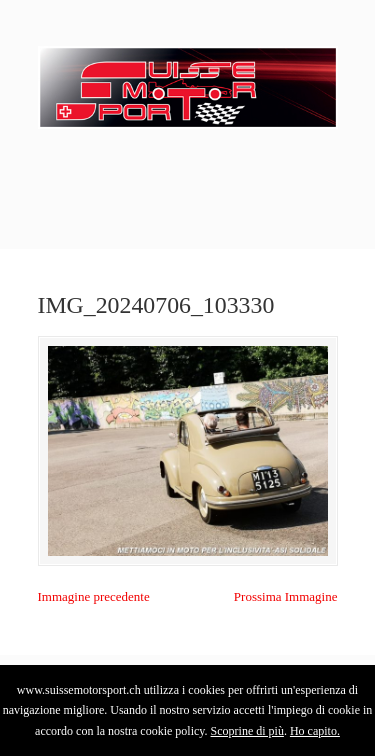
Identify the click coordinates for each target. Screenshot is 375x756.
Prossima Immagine (286, 596)
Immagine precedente (94, 596)
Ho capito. (315, 731)
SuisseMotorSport (188, 81)
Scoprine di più (247, 731)
